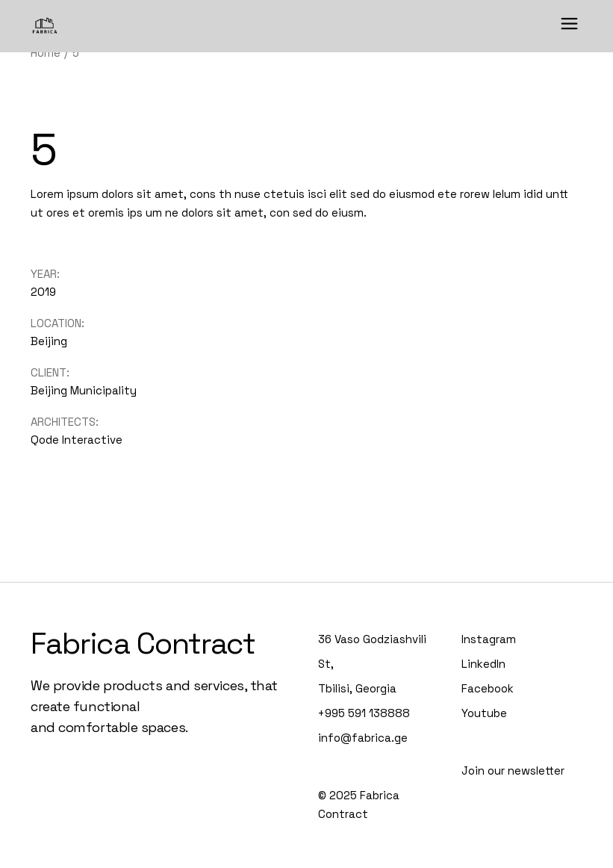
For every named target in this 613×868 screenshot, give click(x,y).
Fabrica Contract (143, 644)
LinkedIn (483, 664)
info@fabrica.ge (363, 738)
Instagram (489, 639)
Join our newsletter (513, 771)
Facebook (488, 688)
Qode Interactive (77, 440)
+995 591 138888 (364, 713)
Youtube (484, 713)
